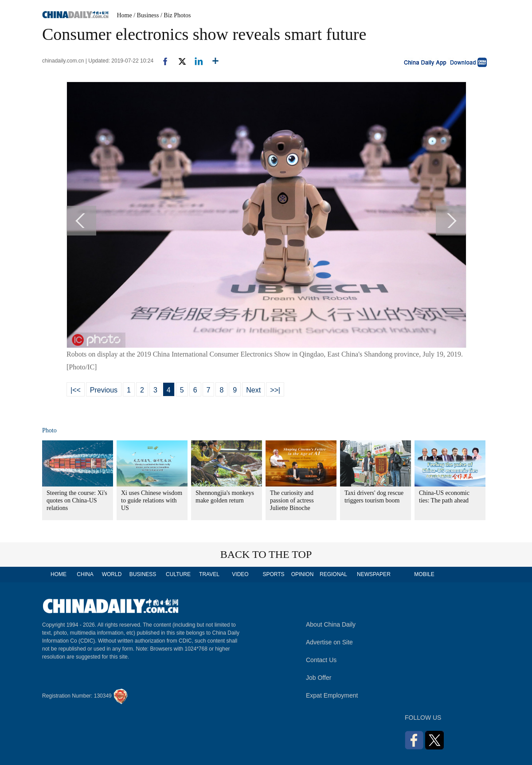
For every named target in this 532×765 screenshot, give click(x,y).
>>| (275, 390)
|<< (76, 390)
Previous (104, 390)
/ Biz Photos (176, 15)
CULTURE (178, 574)
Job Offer (319, 678)
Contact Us (321, 660)
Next (253, 390)
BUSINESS (143, 574)
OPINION (303, 574)
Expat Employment (332, 695)
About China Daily (331, 624)
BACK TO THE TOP (266, 554)
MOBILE (424, 574)
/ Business (146, 15)
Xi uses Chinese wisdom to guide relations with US (152, 500)
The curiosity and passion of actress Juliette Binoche (292, 500)
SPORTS (273, 574)
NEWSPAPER (373, 574)
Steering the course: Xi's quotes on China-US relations (77, 500)
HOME (59, 574)
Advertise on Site (329, 642)
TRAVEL (209, 574)
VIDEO (240, 574)
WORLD (112, 574)
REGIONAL (333, 574)
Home (125, 15)
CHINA (85, 574)
